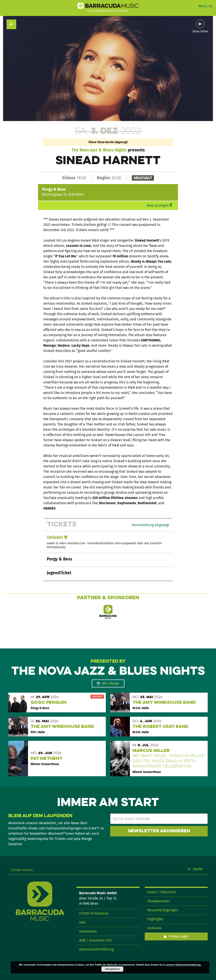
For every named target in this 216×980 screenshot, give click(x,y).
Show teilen (200, 32)
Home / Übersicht (162, 892)
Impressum (88, 931)
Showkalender (159, 901)
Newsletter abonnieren (159, 831)
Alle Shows (110, 683)
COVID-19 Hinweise (94, 913)
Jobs (83, 922)
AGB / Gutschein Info (95, 940)
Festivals (154, 928)
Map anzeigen (158, 205)
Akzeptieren (112, 969)
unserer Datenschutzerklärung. (184, 965)
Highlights (155, 919)
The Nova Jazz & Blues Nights (99, 150)
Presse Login (178, 936)
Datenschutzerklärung (96, 949)
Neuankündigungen (163, 910)
